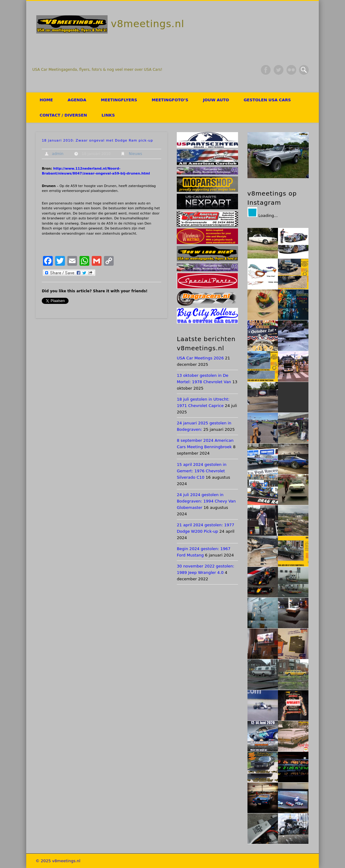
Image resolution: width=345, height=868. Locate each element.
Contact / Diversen (63, 115)
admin (58, 154)
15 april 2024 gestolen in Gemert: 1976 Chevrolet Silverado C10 (202, 471)
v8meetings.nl (148, 24)
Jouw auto (216, 100)
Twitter (279, 70)
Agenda (77, 100)
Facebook (266, 70)
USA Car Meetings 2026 (200, 358)
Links (108, 115)
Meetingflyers (119, 100)
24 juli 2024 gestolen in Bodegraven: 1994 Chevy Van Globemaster (206, 501)
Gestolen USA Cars (267, 100)
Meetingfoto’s (170, 100)
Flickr (291, 70)
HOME (46, 100)
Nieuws (135, 154)
